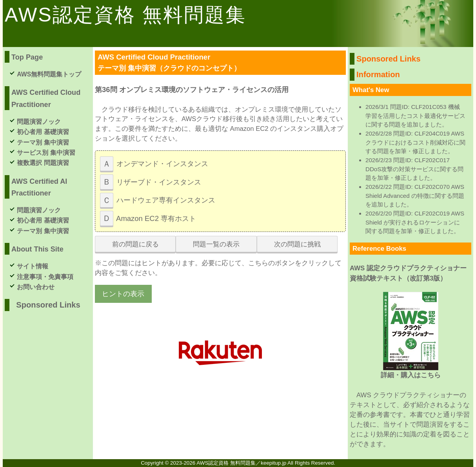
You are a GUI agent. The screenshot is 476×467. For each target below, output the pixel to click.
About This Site (37, 249)
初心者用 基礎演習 (43, 132)
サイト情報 (33, 266)
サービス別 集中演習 (46, 153)
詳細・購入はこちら (411, 375)
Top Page (27, 57)
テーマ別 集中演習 (43, 142)
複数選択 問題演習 (43, 163)
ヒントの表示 (123, 294)
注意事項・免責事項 (45, 277)
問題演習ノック (39, 122)
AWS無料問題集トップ (49, 74)
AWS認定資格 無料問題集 (125, 15)
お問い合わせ (36, 287)
